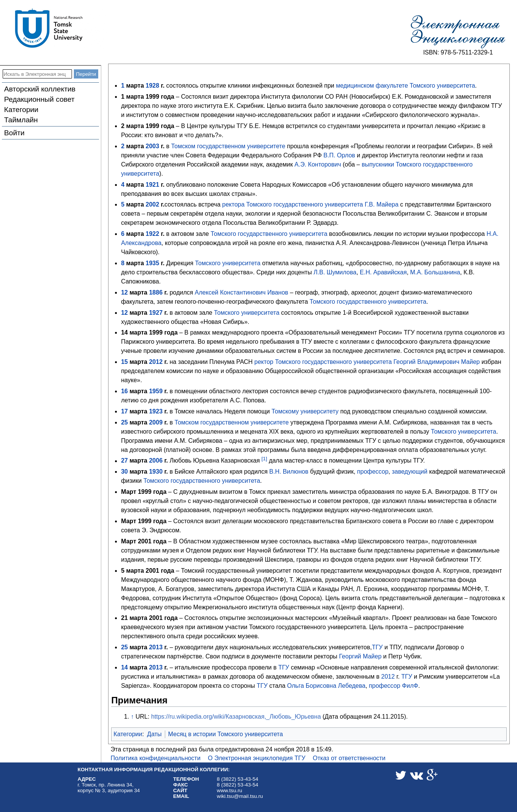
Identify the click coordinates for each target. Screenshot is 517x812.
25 (124, 422)
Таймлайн (21, 120)
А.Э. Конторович (318, 164)
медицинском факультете (372, 86)
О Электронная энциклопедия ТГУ (257, 758)
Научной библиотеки (276, 550)
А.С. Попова (247, 400)
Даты (154, 734)
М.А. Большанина (435, 272)
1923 (156, 411)
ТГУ (377, 647)
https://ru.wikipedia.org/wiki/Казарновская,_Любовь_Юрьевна (236, 717)
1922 (153, 234)
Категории (21, 110)
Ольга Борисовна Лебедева (326, 686)
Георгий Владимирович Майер (437, 362)
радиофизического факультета (392, 391)
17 (124, 411)
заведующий (409, 472)
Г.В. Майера (382, 204)
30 (124, 472)
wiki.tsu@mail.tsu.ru (240, 796)
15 (124, 362)
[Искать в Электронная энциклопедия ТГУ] (37, 74)
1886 (156, 292)
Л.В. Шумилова (335, 272)
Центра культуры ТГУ (393, 461)
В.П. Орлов (339, 155)
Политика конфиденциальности (156, 758)
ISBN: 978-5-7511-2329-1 (458, 52)
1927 (156, 313)
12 (124, 292)
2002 (153, 204)
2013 (156, 647)
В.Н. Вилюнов (289, 472)
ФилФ (410, 686)
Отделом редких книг (216, 550)
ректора (234, 204)
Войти (14, 133)
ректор (264, 362)
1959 (156, 391)
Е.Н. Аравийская (383, 272)
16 (124, 391)
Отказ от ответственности (349, 758)
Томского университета (442, 86)
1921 (153, 185)
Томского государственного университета (305, 204)
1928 (153, 86)
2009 (156, 422)
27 (124, 461)
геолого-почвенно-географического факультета (241, 302)
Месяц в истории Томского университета (226, 734)
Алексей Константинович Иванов (242, 292)
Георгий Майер (361, 656)
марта (135, 86)
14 (124, 667)
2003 (153, 146)
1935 (153, 263)
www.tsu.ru (230, 790)
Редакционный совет (39, 99)
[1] (264, 459)
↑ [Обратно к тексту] (132, 717)
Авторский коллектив (40, 89)
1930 (156, 472)
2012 (156, 362)
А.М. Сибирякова (403, 422)
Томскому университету (305, 411)
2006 (156, 461)
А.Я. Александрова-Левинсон (377, 243)
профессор (373, 472)
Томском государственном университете (228, 146)
